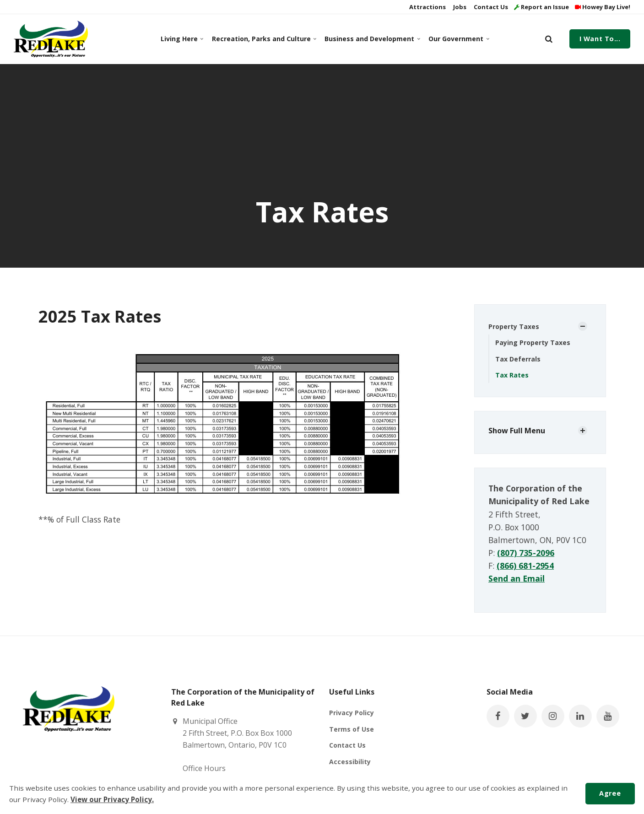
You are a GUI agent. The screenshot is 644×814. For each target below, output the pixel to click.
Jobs (459, 7)
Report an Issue (541, 7)
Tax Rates (512, 375)
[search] (549, 39)
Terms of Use (352, 729)
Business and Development (371, 39)
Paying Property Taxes (533, 342)
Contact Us (490, 7)
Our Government (458, 39)
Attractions (427, 7)
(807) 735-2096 (526, 553)
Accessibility (350, 762)
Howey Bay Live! (603, 7)
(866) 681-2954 (525, 566)
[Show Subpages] (583, 326)
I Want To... (600, 39)
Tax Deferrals (518, 359)
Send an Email (517, 578)
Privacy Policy (352, 713)
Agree (610, 793)
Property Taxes (514, 326)
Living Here (182, 39)
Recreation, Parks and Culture (263, 39)
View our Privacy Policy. (112, 799)
